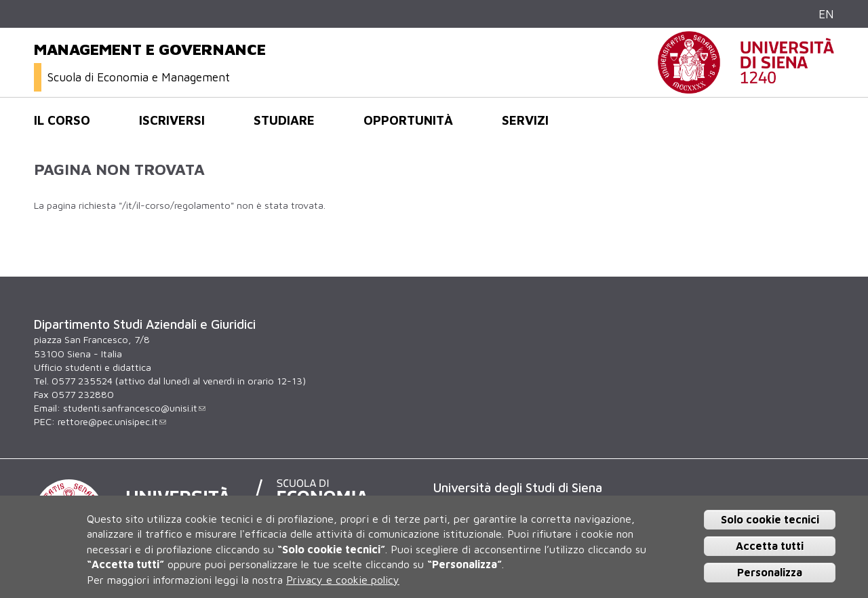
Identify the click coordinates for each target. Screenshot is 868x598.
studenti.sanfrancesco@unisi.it (134, 408)
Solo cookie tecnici (770, 519)
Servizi (525, 120)
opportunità (408, 120)
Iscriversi (172, 120)
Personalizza (770, 572)
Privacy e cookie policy (343, 580)
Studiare (284, 120)
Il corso (62, 120)
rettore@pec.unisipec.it (112, 421)
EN (826, 14)
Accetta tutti (770, 546)
